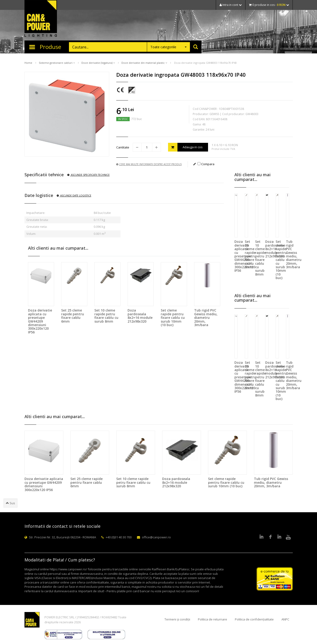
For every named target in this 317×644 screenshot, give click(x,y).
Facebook (270, 537)
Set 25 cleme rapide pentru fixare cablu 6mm (73, 316)
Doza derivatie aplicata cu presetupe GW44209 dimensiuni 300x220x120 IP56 (40, 321)
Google (279, 537)
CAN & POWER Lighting (41, 19)
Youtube (288, 537)
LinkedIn (261, 537)
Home (28, 63)
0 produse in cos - (269, 5)
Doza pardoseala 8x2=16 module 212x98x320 (140, 316)
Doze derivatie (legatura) (98, 63)
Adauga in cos (185, 147)
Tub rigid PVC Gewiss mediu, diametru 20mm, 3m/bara (206, 318)
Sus (10, 503)
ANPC (285, 619)
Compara (206, 164)
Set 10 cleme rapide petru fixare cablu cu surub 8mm (106, 316)
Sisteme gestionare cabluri (57, 63)
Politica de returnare (213, 619)
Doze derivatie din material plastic (144, 63)
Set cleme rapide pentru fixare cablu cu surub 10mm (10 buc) (173, 318)
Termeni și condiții (177, 619)
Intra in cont (231, 5)
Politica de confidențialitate (254, 619)
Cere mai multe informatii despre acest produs (149, 164)
